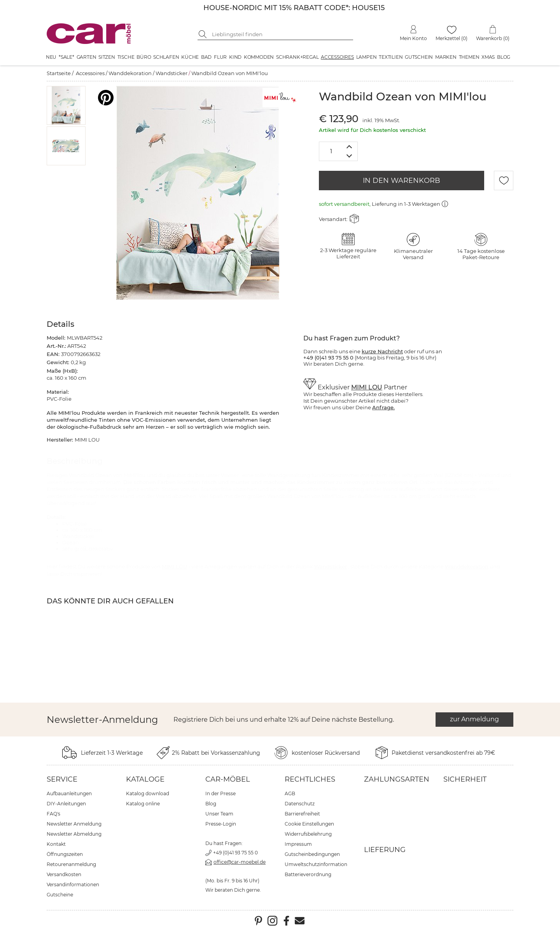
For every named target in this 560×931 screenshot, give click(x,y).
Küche (190, 57)
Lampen (367, 57)
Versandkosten (64, 874)
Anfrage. (383, 407)
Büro (144, 57)
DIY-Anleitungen (66, 804)
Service (62, 779)
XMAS (488, 57)
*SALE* (66, 57)
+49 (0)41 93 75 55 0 (235, 853)
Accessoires (337, 57)
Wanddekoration (130, 73)
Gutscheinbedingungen (312, 854)
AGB (290, 793)
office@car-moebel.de (240, 862)
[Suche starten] (203, 34)
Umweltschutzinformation (316, 864)
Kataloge (145, 779)
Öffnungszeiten (65, 854)
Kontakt (56, 844)
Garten (87, 57)
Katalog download (148, 793)
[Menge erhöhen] (349, 146)
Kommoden (259, 57)
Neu (51, 57)
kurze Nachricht (382, 351)
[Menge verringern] (349, 156)
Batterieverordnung (308, 874)
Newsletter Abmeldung (74, 834)
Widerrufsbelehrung (308, 834)
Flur (220, 57)
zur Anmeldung (474, 719)
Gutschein (419, 57)
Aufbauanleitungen (69, 793)
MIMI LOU (367, 387)
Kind (235, 57)
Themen (469, 57)
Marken (446, 57)
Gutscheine (60, 895)
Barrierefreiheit (302, 814)
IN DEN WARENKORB (402, 181)
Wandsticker (171, 73)
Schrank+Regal (297, 57)
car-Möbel (228, 779)
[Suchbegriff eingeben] (281, 34)
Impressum (298, 844)
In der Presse (220, 793)
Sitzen (107, 57)
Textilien (391, 57)
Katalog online (143, 804)
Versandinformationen (73, 885)
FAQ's (53, 814)
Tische (126, 57)
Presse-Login (221, 824)
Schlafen (166, 57)
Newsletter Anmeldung (74, 824)
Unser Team (219, 814)
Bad (206, 57)
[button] (66, 105)
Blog (504, 57)
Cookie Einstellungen (309, 824)
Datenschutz (300, 804)
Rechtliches (310, 779)
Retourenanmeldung (71, 864)
